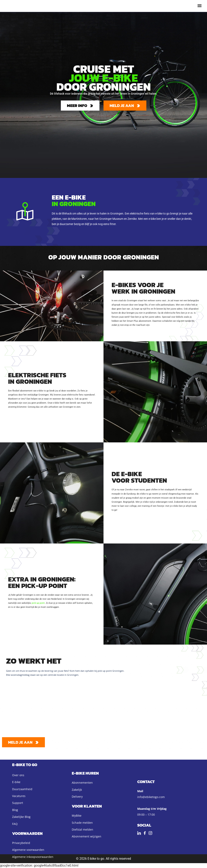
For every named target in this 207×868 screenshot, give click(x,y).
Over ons (18, 775)
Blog (15, 810)
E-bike (16, 782)
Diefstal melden (82, 829)
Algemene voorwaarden (28, 850)
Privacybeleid (21, 843)
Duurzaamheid (22, 789)
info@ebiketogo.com (151, 797)
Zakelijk (77, 790)
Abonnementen (82, 783)
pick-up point (38, 603)
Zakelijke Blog (21, 817)
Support (18, 803)
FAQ (15, 824)
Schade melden (82, 823)
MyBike (77, 816)
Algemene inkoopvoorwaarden (33, 857)
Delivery (77, 797)
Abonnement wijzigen (87, 836)
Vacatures (19, 796)
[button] (200, 5)
